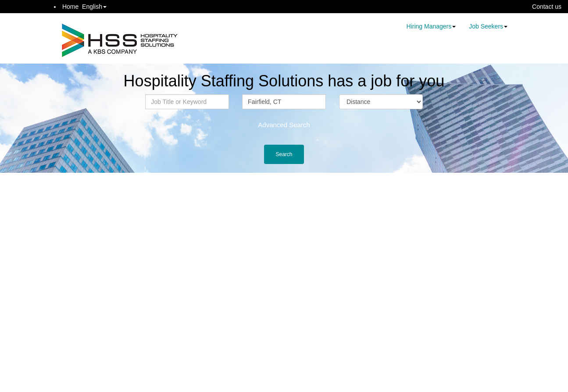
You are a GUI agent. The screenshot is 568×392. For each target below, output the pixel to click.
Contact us (547, 7)
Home (70, 7)
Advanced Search (284, 125)
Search (284, 154)
